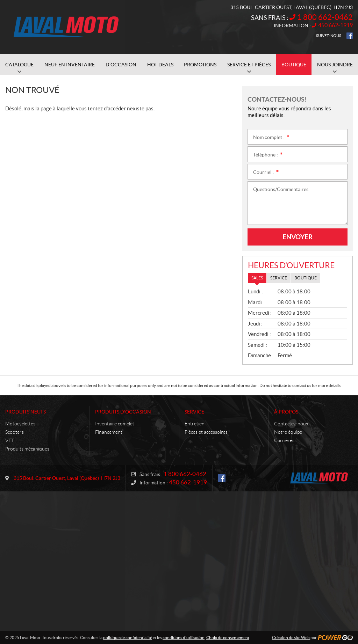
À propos (286, 412)
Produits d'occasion (123, 412)
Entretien (195, 424)
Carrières (284, 440)
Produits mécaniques (27, 449)
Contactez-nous (291, 424)
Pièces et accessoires (206, 432)
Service (194, 412)
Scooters (15, 432)
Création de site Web (291, 638)
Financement (109, 432)
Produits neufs (26, 412)
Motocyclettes (20, 424)
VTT (10, 440)
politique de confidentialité (128, 638)
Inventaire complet (115, 424)
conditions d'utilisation (184, 638)
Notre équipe (288, 432)
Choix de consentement (228, 638)
